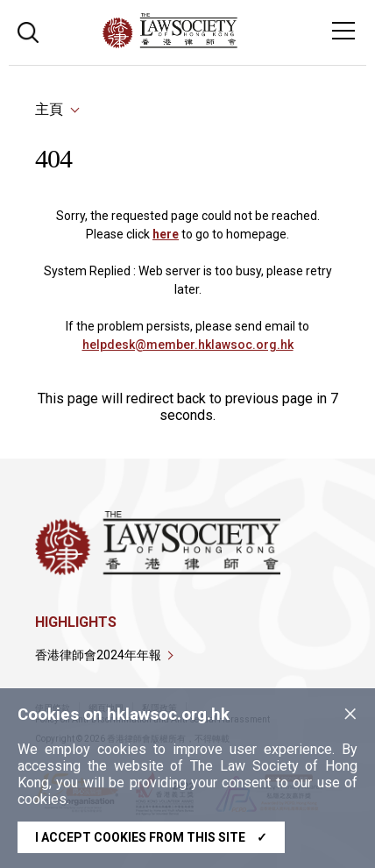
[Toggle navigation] (343, 31)
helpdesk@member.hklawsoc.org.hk (188, 345)
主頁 (49, 109)
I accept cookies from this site (151, 837)
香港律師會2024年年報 (98, 655)
